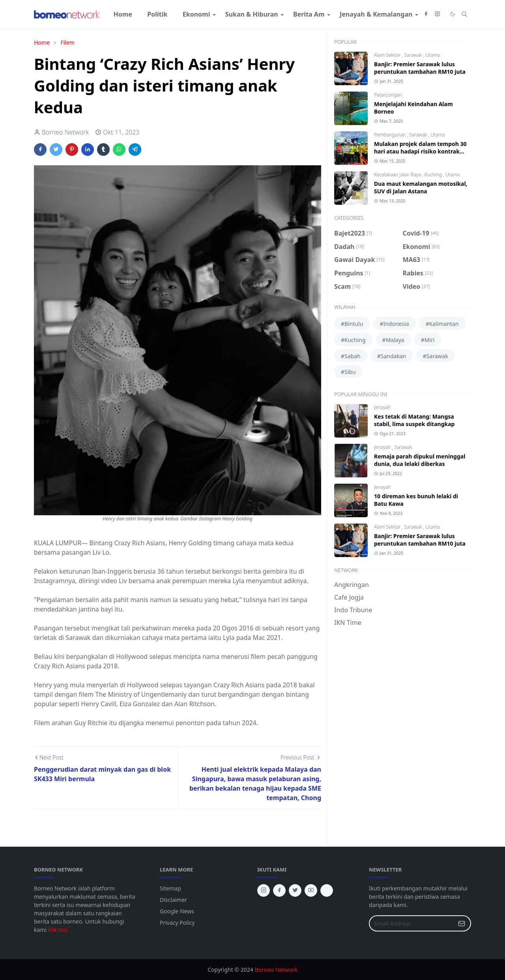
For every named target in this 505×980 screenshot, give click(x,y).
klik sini (58, 930)
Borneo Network (276, 970)
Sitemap (170, 888)
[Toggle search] (465, 14)
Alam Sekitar (388, 55)
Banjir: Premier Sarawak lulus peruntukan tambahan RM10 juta (420, 68)
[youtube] (311, 890)
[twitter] (295, 890)
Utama (432, 55)
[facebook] (426, 14)
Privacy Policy (177, 923)
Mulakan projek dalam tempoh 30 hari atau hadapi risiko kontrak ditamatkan (420, 151)
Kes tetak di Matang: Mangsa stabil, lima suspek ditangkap (414, 420)
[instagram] (437, 14)
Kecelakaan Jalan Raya (398, 175)
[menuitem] (123, 14)
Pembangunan (390, 135)
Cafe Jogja (349, 597)
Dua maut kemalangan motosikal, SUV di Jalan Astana (421, 187)
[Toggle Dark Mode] (453, 14)
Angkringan (352, 585)
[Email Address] (411, 923)
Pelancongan (388, 95)
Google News (177, 911)
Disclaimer (173, 900)
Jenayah (382, 407)
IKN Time (348, 623)
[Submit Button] (462, 923)
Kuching (434, 175)
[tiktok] (327, 890)
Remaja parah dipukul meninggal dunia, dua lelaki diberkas (420, 460)
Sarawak (413, 55)
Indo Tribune (353, 610)
